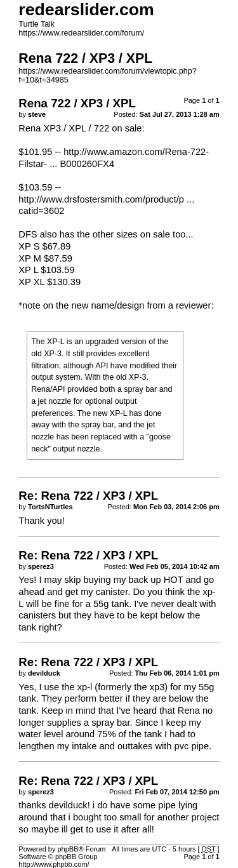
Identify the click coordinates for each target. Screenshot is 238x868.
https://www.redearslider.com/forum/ (81, 33)
